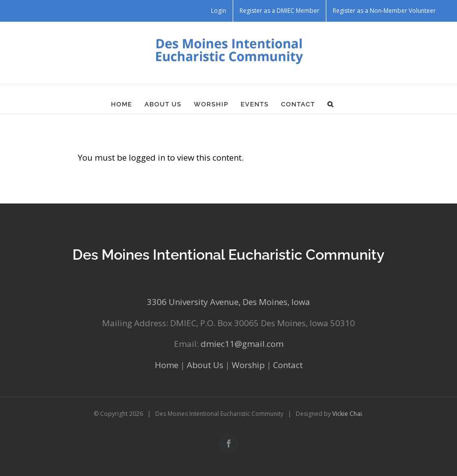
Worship (248, 365)
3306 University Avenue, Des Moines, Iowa (228, 302)
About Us (205, 365)
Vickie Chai (347, 414)
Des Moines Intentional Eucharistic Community (228, 255)
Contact (288, 365)
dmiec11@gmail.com (242, 344)
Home (167, 365)
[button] (331, 104)
